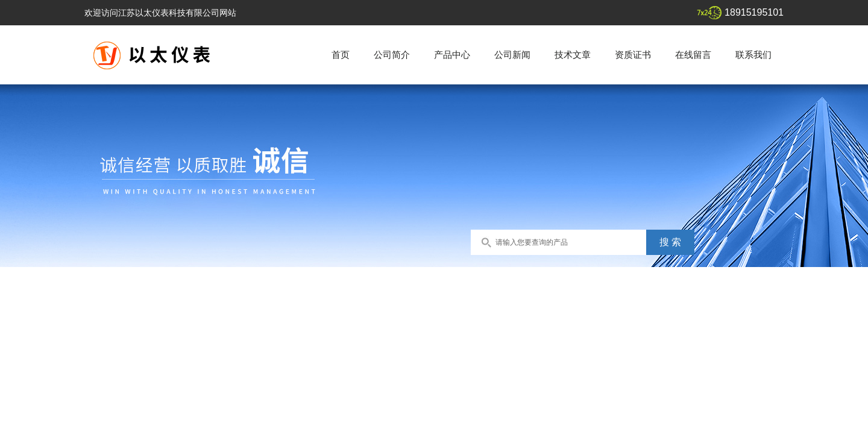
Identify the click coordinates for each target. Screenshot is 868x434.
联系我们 (753, 55)
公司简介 (392, 55)
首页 (341, 55)
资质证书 (633, 55)
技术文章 (573, 55)
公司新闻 (512, 55)
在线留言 (693, 55)
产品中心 (452, 55)
